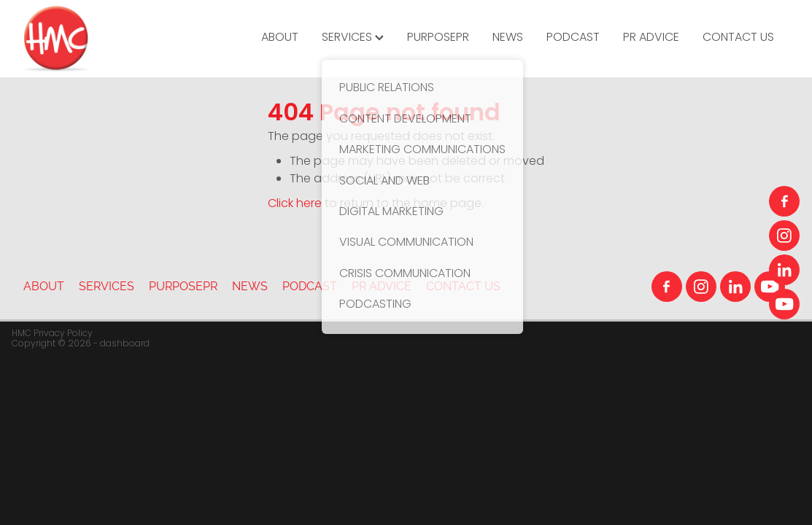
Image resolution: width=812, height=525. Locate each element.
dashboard (125, 344)
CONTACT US (738, 38)
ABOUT (280, 38)
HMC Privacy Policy (52, 334)
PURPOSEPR (438, 38)
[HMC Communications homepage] (100, 39)
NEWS (508, 38)
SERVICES (353, 38)
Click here (295, 204)
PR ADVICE (651, 38)
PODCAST (573, 38)
